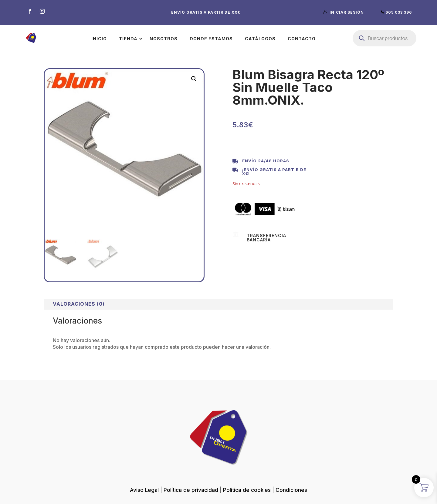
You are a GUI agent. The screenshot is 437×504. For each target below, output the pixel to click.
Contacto (302, 39)
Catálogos (260, 39)
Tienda (128, 39)
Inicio (99, 39)
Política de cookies (247, 490)
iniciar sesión (344, 12)
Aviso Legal (144, 490)
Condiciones (291, 490)
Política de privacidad (191, 490)
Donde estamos (211, 39)
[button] (194, 79)
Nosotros (164, 39)
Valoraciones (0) (79, 304)
